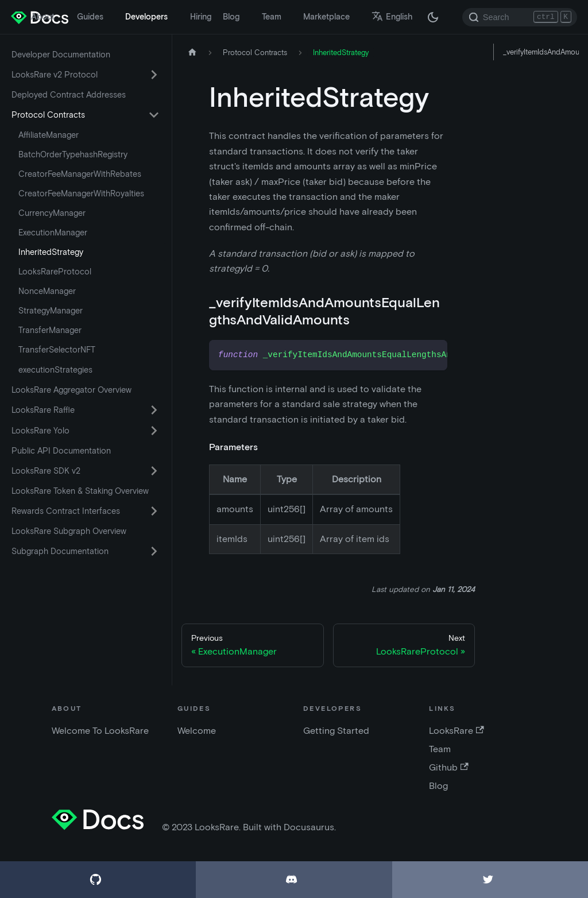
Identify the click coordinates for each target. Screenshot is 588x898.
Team (272, 17)
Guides (90, 17)
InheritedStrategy (51, 252)
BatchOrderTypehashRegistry (73, 154)
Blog (231, 17)
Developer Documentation (61, 55)
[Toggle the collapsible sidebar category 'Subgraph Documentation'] (154, 551)
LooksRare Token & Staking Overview (80, 491)
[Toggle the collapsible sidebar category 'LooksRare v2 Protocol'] (154, 75)
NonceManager (47, 291)
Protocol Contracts (48, 115)
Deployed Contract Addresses (69, 95)
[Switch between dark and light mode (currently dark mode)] (433, 17)
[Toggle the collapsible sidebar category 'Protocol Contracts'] (154, 115)
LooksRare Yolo (40, 431)
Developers (146, 17)
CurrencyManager (52, 213)
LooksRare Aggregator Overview (71, 390)
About (43, 17)
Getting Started (336, 731)
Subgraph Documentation (60, 551)
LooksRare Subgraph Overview (69, 531)
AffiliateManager (49, 135)
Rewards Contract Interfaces (66, 511)
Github (448, 767)
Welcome (197, 731)
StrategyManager (51, 311)
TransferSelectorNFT (57, 350)
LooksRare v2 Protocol (55, 75)
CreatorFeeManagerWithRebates (80, 174)
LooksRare (456, 731)
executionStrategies (55, 370)
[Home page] (192, 53)
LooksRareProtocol (55, 272)
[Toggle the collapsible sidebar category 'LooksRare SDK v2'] (154, 471)
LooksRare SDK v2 (46, 471)
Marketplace (326, 17)
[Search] (520, 17)
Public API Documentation (61, 451)
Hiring (201, 17)
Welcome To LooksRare (100, 731)
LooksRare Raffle (43, 410)
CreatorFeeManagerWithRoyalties (81, 193)
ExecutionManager (53, 233)
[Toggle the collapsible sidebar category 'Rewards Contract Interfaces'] (154, 511)
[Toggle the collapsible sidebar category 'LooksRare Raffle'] (154, 410)
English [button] (392, 17)
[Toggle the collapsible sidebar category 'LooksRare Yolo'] (154, 431)
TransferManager (50, 330)
